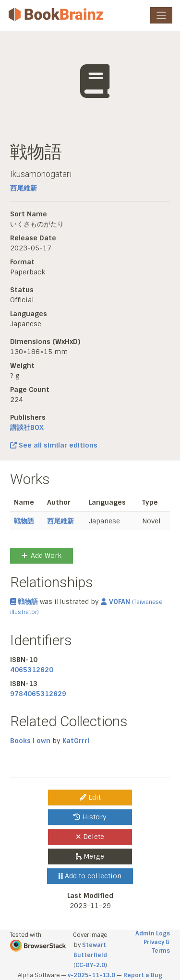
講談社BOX (27, 427)
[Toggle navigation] (161, 15)
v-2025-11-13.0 (91, 975)
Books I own (30, 741)
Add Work (42, 555)
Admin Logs (153, 933)
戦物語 (24, 521)
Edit (90, 797)
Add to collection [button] (90, 876)
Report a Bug (143, 975)
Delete (90, 837)
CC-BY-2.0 (90, 965)
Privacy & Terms (157, 946)
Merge (90, 856)
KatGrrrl (76, 741)
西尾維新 (24, 188)
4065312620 (32, 670)
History (90, 817)
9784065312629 (38, 694)
